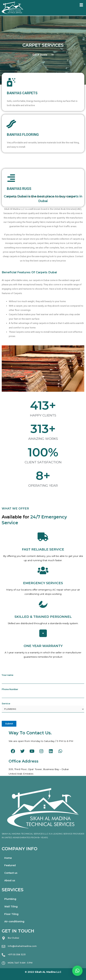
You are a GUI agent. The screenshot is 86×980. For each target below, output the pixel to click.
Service (43, 707)
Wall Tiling (11, 907)
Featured (10, 865)
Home (8, 858)
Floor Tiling (11, 914)
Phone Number (43, 693)
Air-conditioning (14, 921)
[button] (43, 55)
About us (10, 880)
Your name (43, 679)
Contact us (11, 873)
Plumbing (10, 899)
